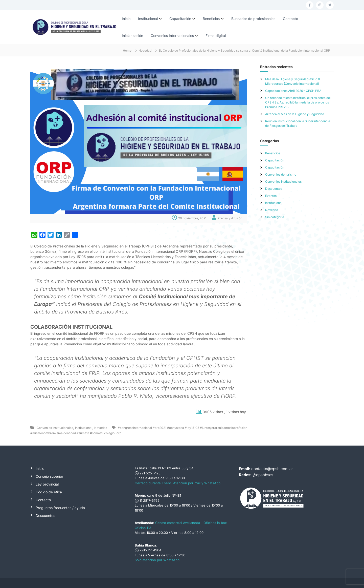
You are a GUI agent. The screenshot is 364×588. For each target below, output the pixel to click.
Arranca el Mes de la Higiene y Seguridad (295, 114)
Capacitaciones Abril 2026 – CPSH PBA (293, 91)
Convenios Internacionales (172, 36)
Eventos (271, 196)
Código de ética (49, 492)
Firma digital (216, 36)
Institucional (148, 19)
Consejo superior (49, 476)
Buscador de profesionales (253, 19)
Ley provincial (47, 484)
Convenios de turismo (281, 174)
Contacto (290, 19)
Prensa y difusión (230, 218)
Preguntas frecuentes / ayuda (60, 508)
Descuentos (274, 189)
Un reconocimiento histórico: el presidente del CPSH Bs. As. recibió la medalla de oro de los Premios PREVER (298, 102)
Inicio (126, 19)
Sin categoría (275, 217)
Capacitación (180, 19)
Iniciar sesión (132, 36)
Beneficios (211, 19)
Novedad (145, 50)
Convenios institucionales (55, 428)
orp (119, 433)
